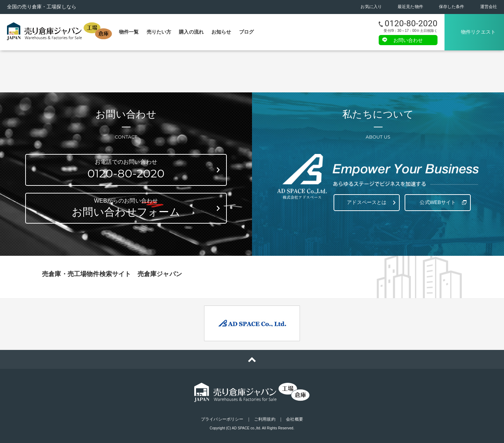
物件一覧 (129, 32)
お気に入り (371, 7)
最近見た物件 (410, 7)
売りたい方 (159, 32)
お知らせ (221, 32)
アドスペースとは (367, 202)
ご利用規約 (265, 419)
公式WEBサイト (438, 202)
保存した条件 (452, 7)
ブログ (246, 32)
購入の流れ (191, 32)
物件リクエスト (478, 32)
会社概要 (294, 419)
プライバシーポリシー (222, 419)
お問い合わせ (408, 40)
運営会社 (489, 7)
